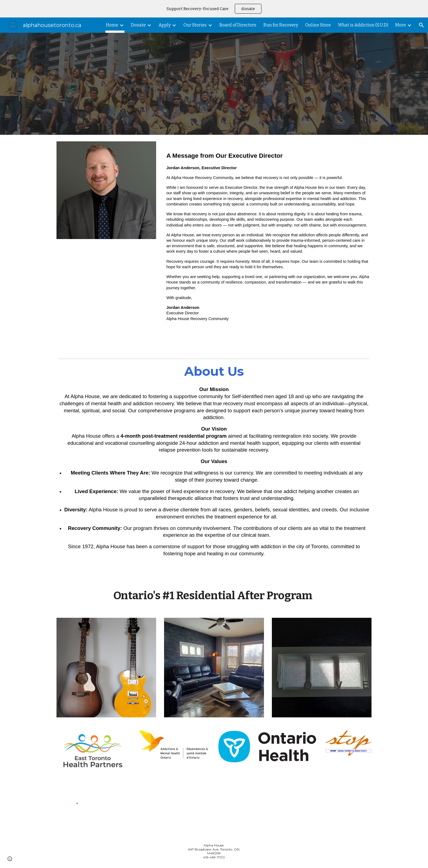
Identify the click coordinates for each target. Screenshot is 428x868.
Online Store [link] (318, 25)
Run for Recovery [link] (281, 25)
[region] (214, 9)
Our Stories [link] (195, 25)
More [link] (401, 25)
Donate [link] (138, 25)
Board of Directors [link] (238, 25)
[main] (268, 240)
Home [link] (112, 25)
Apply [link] (165, 25)
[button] (421, 25)
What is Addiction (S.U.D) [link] (363, 25)
